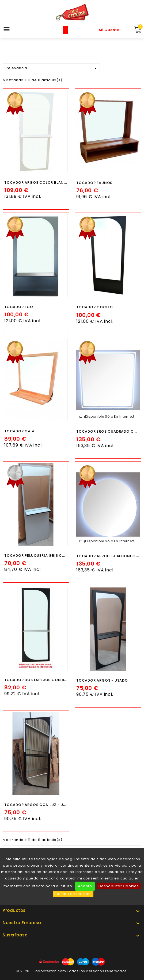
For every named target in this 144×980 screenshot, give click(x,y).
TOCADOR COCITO (95, 307)
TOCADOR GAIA (19, 431)
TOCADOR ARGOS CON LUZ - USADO (39, 805)
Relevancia (52, 68)
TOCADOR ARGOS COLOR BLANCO (37, 182)
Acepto (85, 886)
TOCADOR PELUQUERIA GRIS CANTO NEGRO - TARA (53, 556)
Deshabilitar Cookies (119, 886)
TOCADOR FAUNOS (94, 183)
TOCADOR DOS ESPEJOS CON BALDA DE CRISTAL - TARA (58, 680)
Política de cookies (73, 894)
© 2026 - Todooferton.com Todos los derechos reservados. (72, 971)
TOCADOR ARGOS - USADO (102, 680)
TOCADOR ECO (19, 307)
